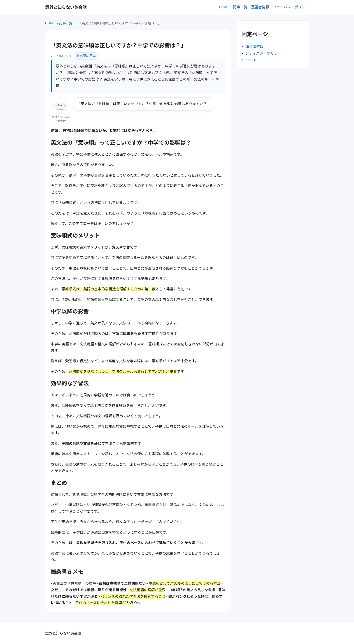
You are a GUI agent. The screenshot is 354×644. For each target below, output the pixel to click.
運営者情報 (260, 7)
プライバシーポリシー (291, 7)
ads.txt (251, 60)
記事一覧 (240, 7)
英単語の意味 (86, 56)
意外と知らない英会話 (66, 7)
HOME (224, 7)
